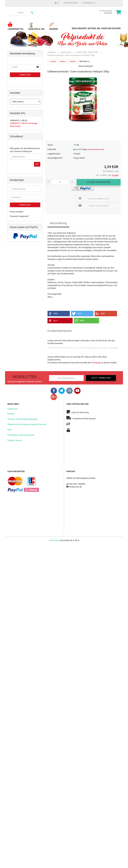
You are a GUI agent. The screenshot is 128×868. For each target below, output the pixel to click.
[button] (59, 314)
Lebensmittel (16, 28)
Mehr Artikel (15, 126)
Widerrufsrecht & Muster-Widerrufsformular (27, 424)
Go (37, 164)
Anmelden (114, 348)
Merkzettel (89, 3)
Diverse (54, 28)
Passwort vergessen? (19, 216)
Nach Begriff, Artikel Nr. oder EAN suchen (96, 28)
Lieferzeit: (52, 149)
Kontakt (11, 414)
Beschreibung (58, 223)
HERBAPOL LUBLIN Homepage (24, 123)
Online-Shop (54, 540)
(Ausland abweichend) (95, 149)
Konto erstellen (17, 212)
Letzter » (73, 61)
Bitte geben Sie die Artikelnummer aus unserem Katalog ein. (25, 150)
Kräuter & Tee (36, 28)
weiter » (63, 61)
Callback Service (15, 440)
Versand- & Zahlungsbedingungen (22, 419)
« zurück (53, 61)
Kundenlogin (71, 3)
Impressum (13, 409)
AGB (9, 430)
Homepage (96, 363)
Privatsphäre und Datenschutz (21, 435)
